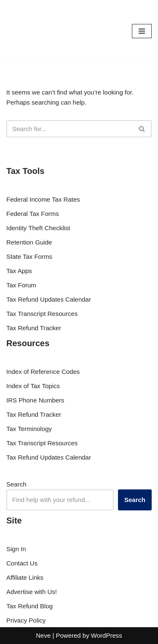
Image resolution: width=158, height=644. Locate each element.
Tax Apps (19, 271)
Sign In (16, 549)
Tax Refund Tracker (34, 328)
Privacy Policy (26, 620)
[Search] (70, 129)
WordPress (107, 635)
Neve (43, 635)
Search (16, 484)
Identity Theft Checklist (38, 228)
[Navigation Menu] (142, 31)
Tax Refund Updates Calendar (49, 299)
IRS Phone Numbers (35, 400)
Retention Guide (29, 242)
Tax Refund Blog (29, 606)
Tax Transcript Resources (42, 314)
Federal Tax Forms (33, 214)
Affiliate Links (25, 577)
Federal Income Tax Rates (43, 199)
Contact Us (22, 563)
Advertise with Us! (32, 592)
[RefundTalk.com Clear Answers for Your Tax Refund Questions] (32, 31)
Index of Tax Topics (33, 386)
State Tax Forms (29, 256)
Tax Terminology (29, 429)
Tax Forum (21, 285)
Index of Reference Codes (43, 372)
